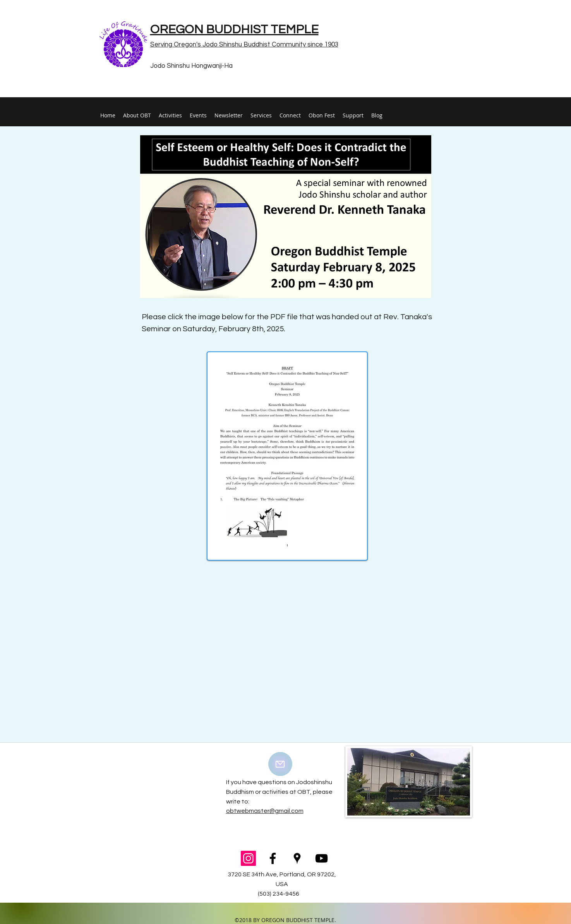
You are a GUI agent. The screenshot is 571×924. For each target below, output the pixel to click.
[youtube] (322, 858)
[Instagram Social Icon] (248, 858)
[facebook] (273, 858)
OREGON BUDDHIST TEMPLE (234, 30)
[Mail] (280, 764)
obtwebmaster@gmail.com (265, 811)
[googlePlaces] (297, 858)
